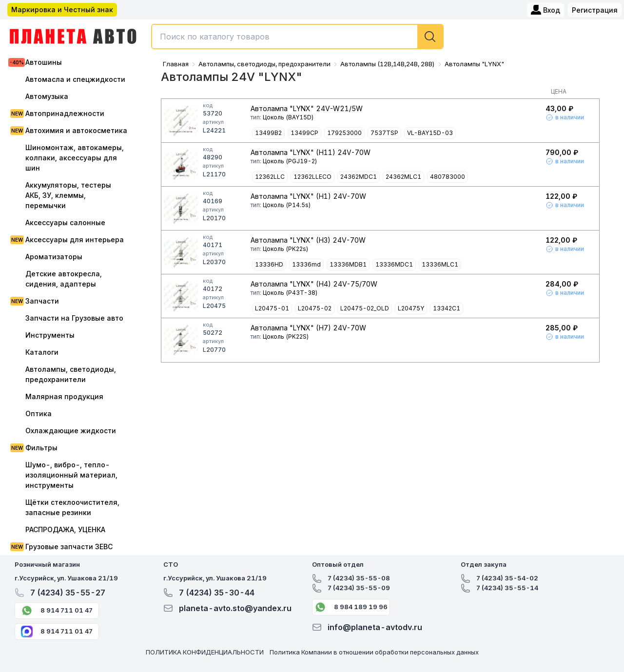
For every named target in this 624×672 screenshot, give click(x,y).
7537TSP (384, 133)
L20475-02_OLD (365, 308)
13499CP (304, 133)
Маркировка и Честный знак (62, 10)
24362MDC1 (359, 177)
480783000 (448, 177)
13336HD (269, 264)
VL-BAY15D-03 (430, 133)
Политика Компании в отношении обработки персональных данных (374, 652)
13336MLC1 (440, 264)
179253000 (344, 133)
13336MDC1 (394, 264)
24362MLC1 (403, 177)
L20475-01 (272, 308)
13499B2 (268, 133)
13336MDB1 (348, 264)
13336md (306, 264)
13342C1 (447, 308)
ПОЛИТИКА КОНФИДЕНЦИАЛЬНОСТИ (205, 652)
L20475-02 (315, 308)
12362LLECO (312, 177)
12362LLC (270, 177)
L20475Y (411, 308)
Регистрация (595, 10)
